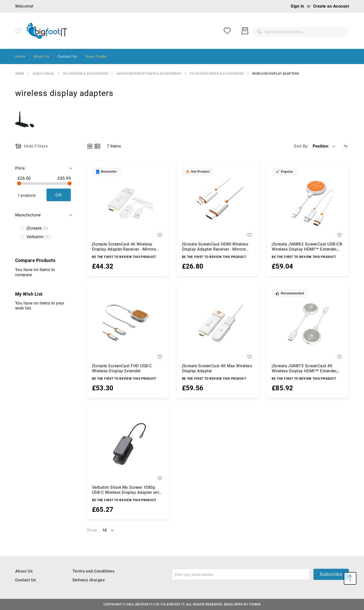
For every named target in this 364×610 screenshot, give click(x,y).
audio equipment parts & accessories (149, 74)
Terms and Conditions (94, 571)
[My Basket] (341, 31)
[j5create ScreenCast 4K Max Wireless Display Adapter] (218, 325)
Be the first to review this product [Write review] (124, 257)
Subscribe (331, 574)
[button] (324, 146)
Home (20, 74)
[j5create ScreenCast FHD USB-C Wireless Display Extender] (128, 325)
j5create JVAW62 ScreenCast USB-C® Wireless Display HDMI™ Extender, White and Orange (307, 247)
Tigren (255, 604)
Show (92, 530)
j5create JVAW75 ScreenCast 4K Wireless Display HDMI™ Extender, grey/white (304, 369)
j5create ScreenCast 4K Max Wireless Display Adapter (217, 368)
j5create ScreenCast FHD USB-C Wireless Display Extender (122, 368)
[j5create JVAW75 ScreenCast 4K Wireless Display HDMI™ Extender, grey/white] (308, 325)
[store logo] (47, 31)
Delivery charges (89, 580)
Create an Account (331, 6)
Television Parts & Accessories (217, 74)
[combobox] (260, 31)
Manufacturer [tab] (28, 215)
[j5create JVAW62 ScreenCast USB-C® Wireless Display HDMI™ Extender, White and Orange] (308, 203)
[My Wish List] (324, 31)
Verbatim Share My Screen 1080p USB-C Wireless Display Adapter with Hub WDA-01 (127, 490)
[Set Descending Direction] (346, 146)
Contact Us (26, 580)
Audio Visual (44, 74)
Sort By (301, 146)
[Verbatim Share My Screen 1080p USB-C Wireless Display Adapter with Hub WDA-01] (128, 447)
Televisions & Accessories (86, 74)
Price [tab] (20, 168)
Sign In (297, 6)
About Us (24, 571)
